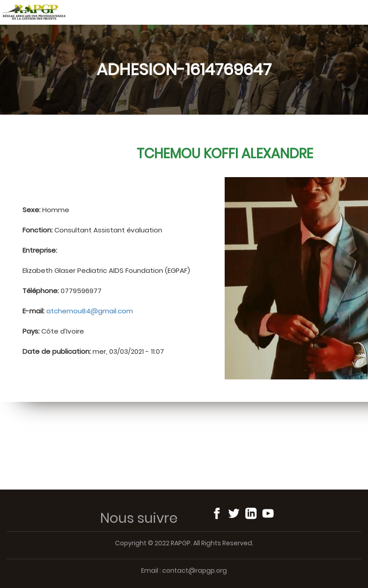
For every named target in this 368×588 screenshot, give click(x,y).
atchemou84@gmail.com (90, 311)
